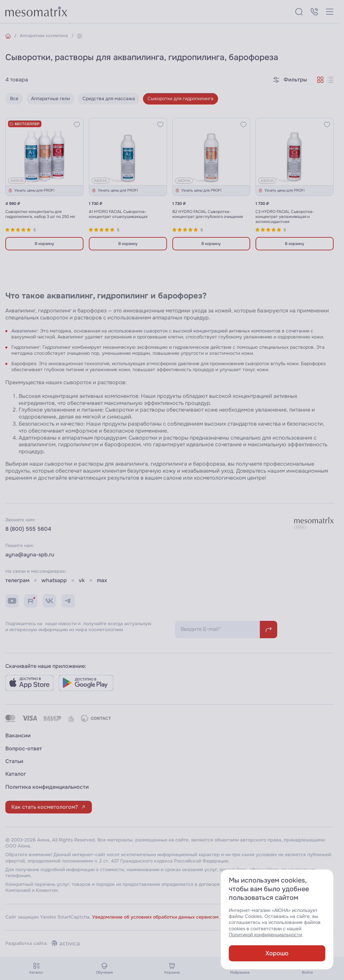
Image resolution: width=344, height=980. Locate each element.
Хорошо (277, 953)
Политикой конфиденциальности (265, 935)
